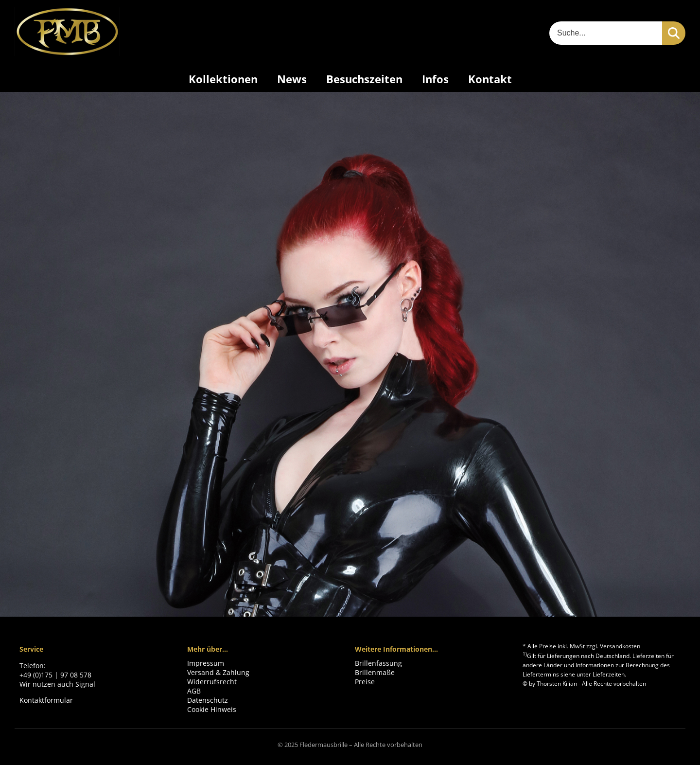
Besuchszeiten (364, 79)
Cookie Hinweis (212, 709)
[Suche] (606, 33)
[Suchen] (674, 33)
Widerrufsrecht (212, 682)
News (292, 79)
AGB (194, 691)
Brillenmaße (375, 672)
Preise (365, 682)
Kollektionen (223, 79)
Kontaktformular (46, 700)
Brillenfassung (378, 663)
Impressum (206, 663)
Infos (435, 79)
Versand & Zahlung (218, 672)
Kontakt (490, 79)
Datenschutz (208, 700)
